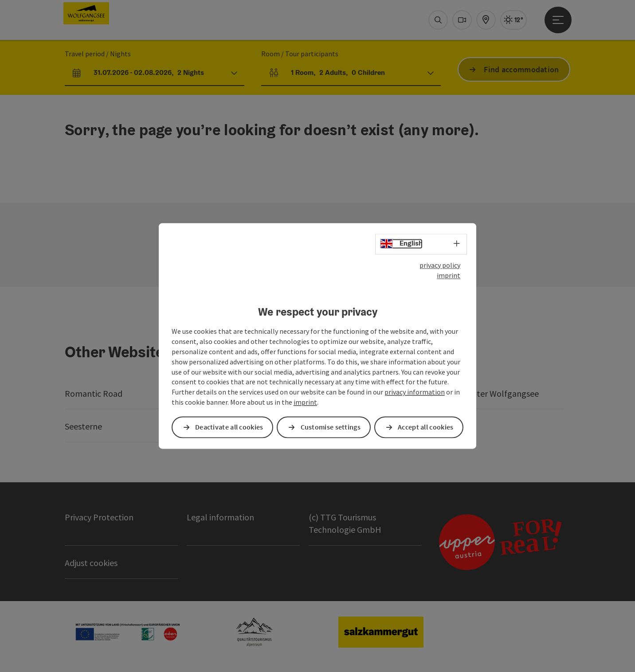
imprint (449, 275)
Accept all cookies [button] (425, 427)
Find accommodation (521, 69)
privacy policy (440, 265)
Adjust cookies (91, 563)
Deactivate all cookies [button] (229, 427)
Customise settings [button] (331, 427)
